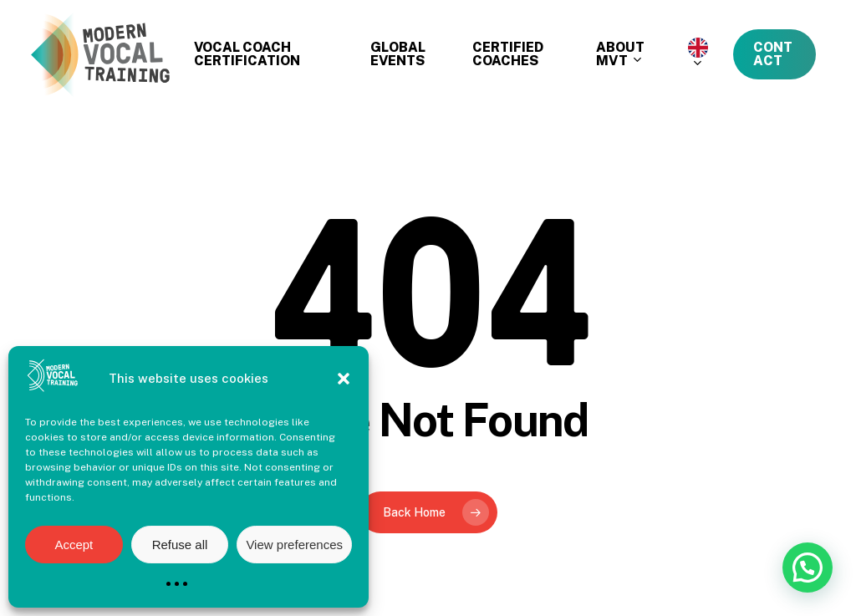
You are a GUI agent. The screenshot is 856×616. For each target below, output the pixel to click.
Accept (74, 545)
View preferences (294, 545)
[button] (344, 379)
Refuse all (180, 545)
